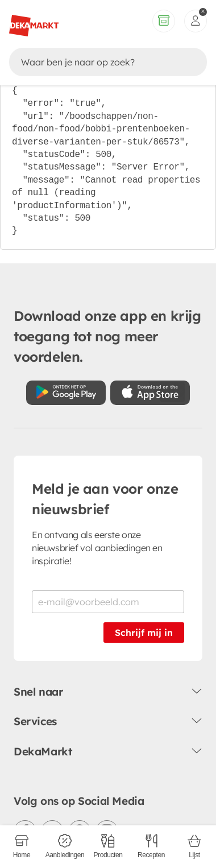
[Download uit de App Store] (150, 393)
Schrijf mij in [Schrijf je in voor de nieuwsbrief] (144, 633)
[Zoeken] (97, 62)
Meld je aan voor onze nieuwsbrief (105, 499)
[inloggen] (196, 21)
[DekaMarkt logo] (34, 21)
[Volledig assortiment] (164, 21)
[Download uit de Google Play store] (66, 393)
